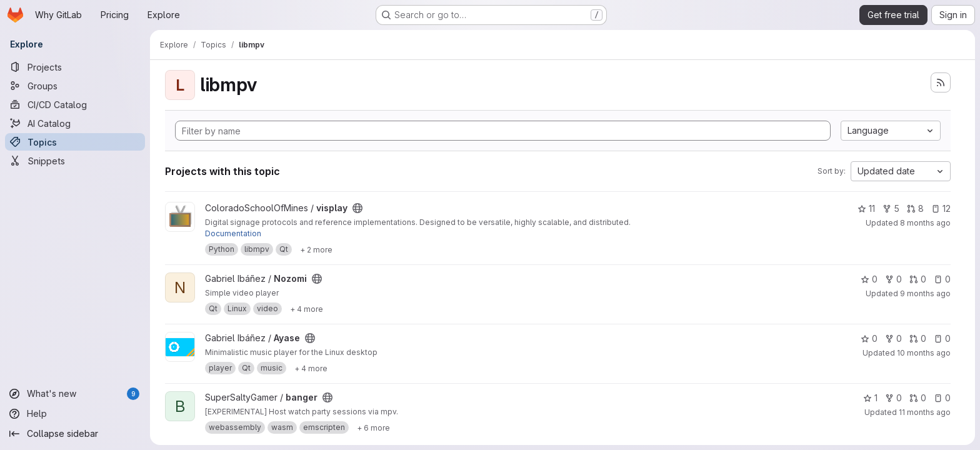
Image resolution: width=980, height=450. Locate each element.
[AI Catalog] (75, 123)
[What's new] (75, 394)
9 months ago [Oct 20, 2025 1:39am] (925, 293)
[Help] (75, 414)
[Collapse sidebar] (75, 434)
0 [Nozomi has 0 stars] (869, 279)
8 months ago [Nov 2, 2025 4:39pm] (925, 223)
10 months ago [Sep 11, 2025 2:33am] (924, 353)
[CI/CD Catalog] (75, 104)
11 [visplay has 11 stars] (866, 208)
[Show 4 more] (307, 309)
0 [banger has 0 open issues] (942, 398)
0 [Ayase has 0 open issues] (942, 338)
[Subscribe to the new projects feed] (941, 82)
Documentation (233, 233)
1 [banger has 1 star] (870, 398)
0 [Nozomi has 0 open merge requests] (918, 279)
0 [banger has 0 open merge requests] (918, 398)
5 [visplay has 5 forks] (891, 208)
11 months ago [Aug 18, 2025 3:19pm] (925, 412)
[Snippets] (75, 161)
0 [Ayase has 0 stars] (869, 338)
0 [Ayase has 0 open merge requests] (918, 338)
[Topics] (75, 142)
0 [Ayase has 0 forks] (893, 338)
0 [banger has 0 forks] (893, 398)
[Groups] (75, 86)
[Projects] (75, 67)
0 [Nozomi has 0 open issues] (942, 279)
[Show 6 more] (373, 427)
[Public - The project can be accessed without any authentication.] (357, 208)
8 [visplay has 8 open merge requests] (915, 208)
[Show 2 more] (316, 249)
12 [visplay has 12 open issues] (941, 208)
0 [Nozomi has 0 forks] (893, 279)
